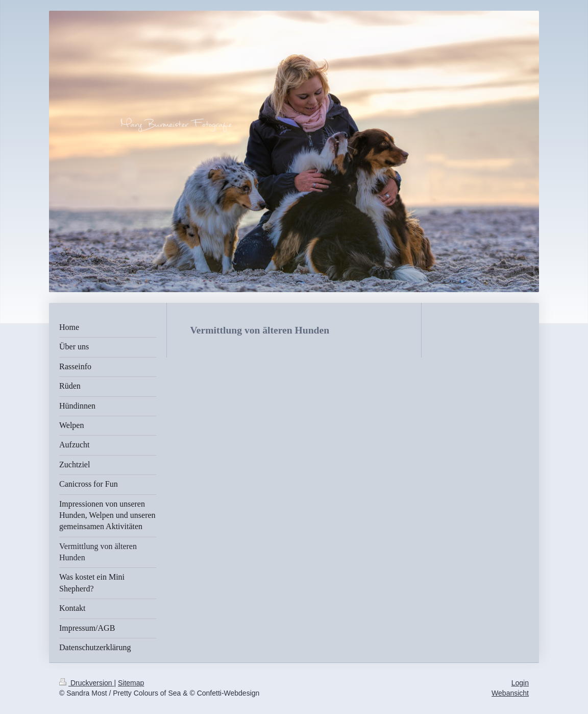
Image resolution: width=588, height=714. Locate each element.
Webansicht (510, 693)
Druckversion (87, 683)
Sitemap (131, 683)
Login (520, 683)
